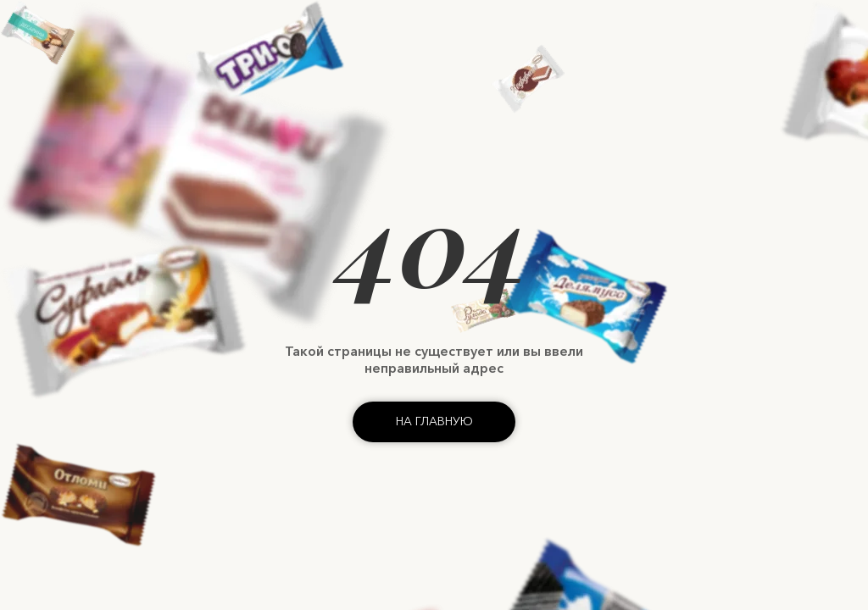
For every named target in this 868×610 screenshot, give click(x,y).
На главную (434, 421)
